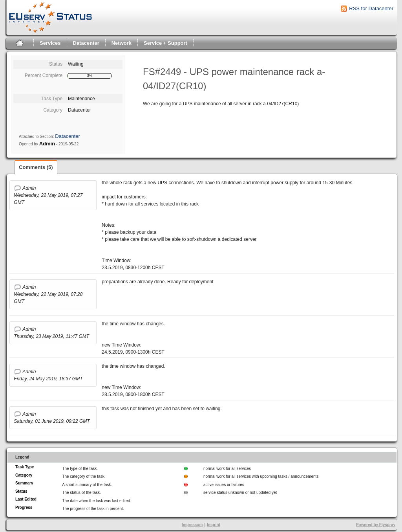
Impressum (192, 525)
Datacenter (86, 43)
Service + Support (165, 43)
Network (122, 43)
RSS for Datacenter (371, 8)
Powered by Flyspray (376, 525)
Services (50, 43)
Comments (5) (36, 167)
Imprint (214, 525)
